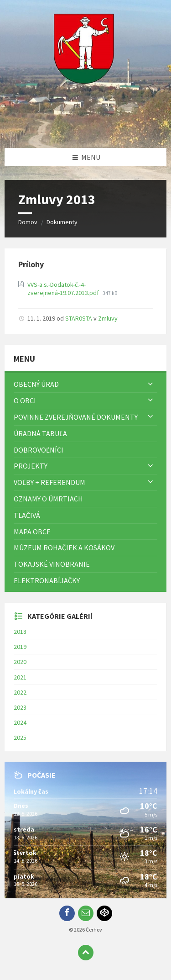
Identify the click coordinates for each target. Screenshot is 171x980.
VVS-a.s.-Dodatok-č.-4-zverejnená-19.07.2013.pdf (64, 289)
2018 (20, 632)
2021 (20, 677)
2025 (20, 738)
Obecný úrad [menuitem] (36, 384)
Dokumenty (62, 222)
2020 (20, 662)
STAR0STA (79, 318)
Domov (28, 222)
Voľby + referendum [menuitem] (49, 482)
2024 (20, 722)
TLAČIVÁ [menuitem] (27, 515)
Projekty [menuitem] (31, 466)
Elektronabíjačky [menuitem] (47, 580)
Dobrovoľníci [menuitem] (39, 450)
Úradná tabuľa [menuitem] (40, 433)
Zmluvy (108, 318)
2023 (20, 707)
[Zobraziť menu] (150, 384)
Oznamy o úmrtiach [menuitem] (48, 499)
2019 (20, 647)
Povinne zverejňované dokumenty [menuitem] (76, 417)
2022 (20, 692)
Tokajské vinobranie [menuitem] (52, 564)
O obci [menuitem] (25, 400)
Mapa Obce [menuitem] (32, 532)
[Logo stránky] (86, 130)
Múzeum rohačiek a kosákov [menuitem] (64, 548)
